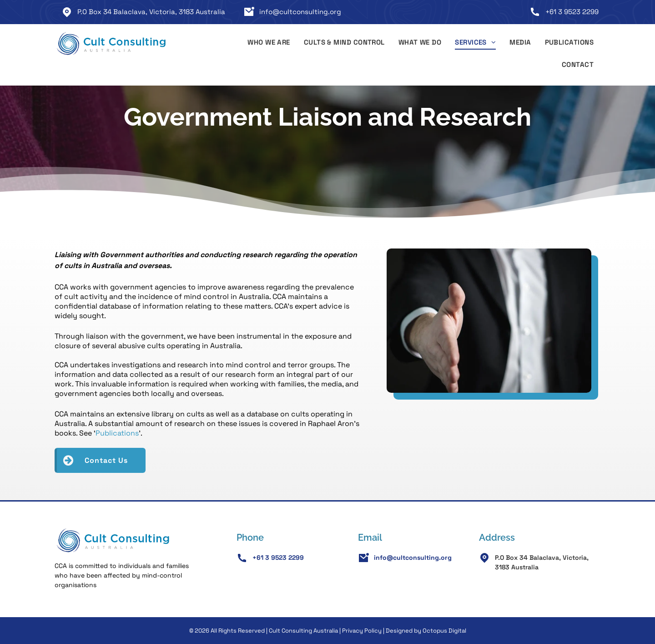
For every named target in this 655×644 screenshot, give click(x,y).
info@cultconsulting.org (300, 12)
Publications (117, 433)
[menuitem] (269, 44)
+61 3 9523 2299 (572, 12)
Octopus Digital (444, 631)
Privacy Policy (362, 631)
